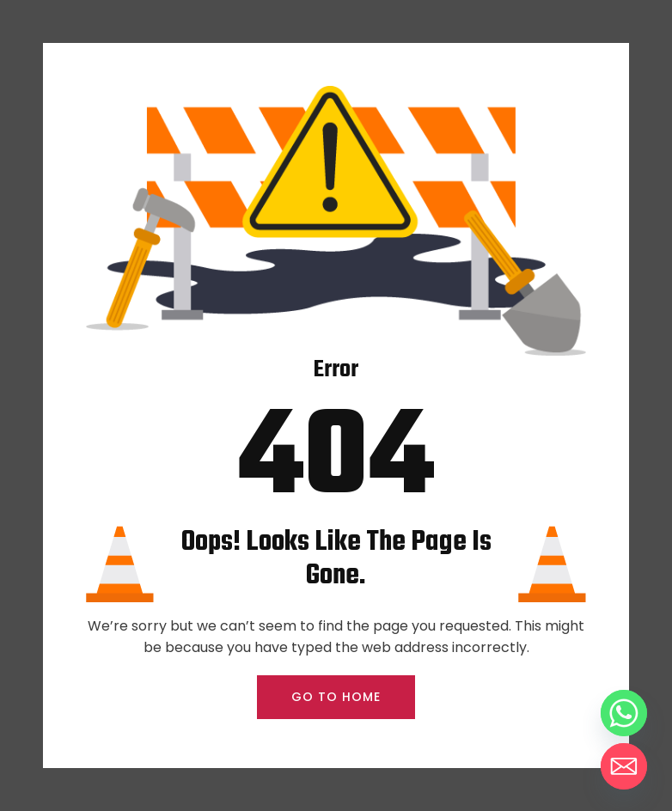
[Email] (624, 766)
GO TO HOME (336, 697)
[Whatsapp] (624, 713)
